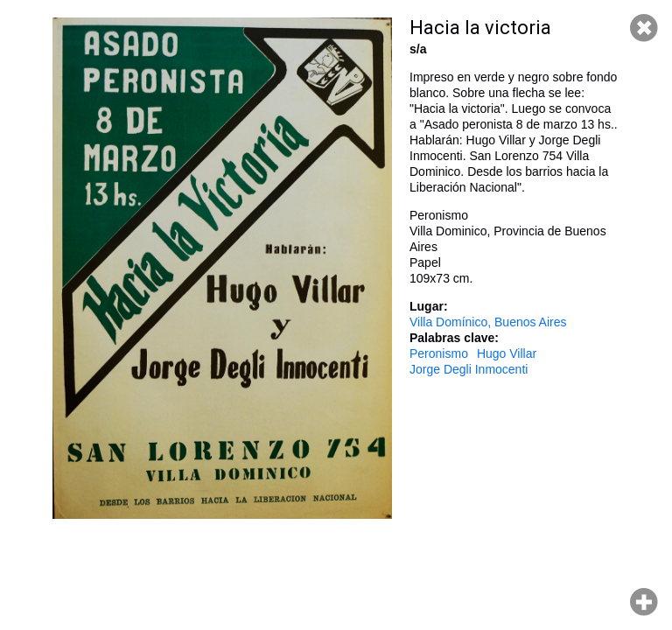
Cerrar (644, 28)
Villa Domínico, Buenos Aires (488, 322)
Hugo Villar (507, 353)
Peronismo (439, 353)
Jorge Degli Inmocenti (469, 369)
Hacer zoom (644, 602)
